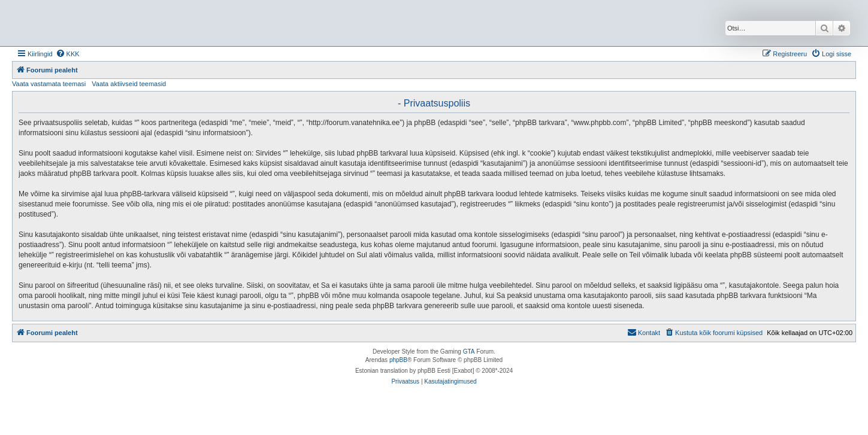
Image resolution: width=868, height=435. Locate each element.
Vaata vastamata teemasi (49, 84)
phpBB (398, 360)
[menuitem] (68, 54)
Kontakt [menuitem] (644, 332)
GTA (469, 352)
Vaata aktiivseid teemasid (129, 84)
